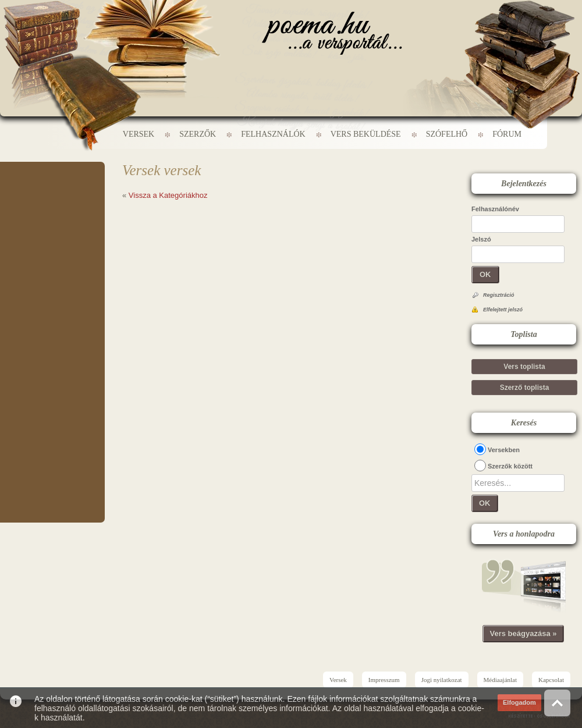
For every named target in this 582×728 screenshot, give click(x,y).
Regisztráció (499, 295)
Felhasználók (273, 134)
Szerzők (198, 134)
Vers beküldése (366, 134)
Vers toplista (524, 367)
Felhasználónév (495, 209)
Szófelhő (447, 134)
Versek (139, 134)
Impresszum (384, 680)
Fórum (507, 134)
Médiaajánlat (500, 680)
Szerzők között (510, 466)
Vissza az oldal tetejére (557, 703)
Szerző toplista (525, 388)
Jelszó (481, 239)
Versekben (504, 450)
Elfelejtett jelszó (503, 310)
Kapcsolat (551, 680)
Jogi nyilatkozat (442, 680)
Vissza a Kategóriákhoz (168, 195)
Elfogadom (519, 702)
